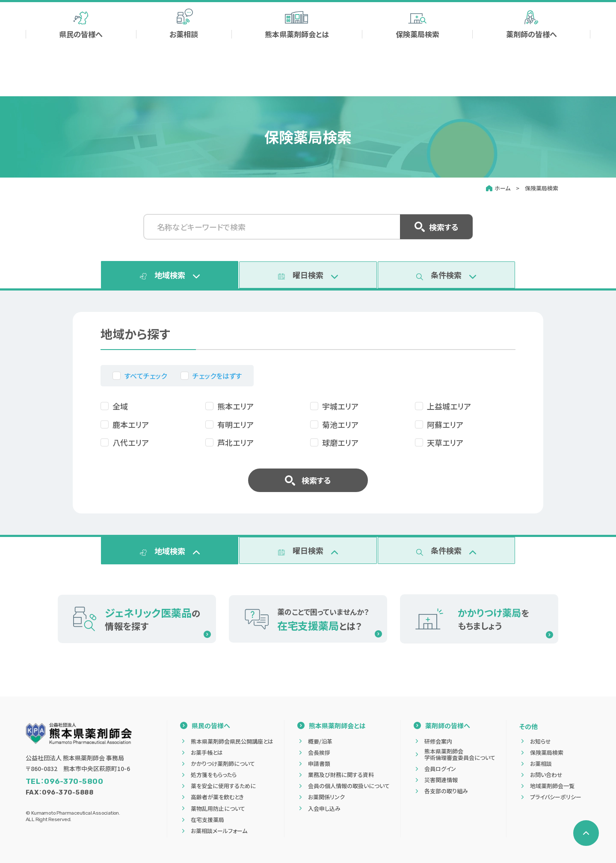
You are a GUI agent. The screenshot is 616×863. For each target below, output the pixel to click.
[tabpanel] (308, 415)
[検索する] (460, 24)
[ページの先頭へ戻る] (586, 833)
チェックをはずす (217, 378)
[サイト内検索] (411, 24)
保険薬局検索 (542, 188)
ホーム (502, 188)
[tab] (170, 276)
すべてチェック (146, 378)
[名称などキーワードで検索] (308, 227)
